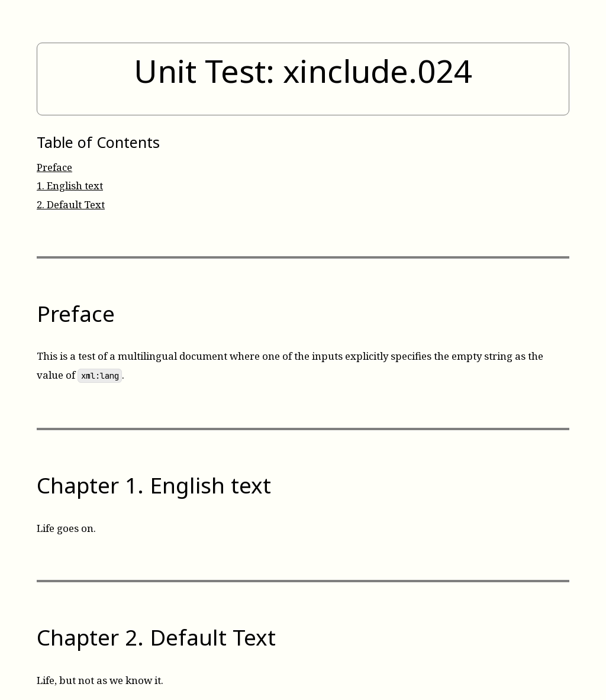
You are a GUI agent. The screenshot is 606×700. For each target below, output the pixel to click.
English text (70, 186)
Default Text (71, 204)
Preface (54, 167)
